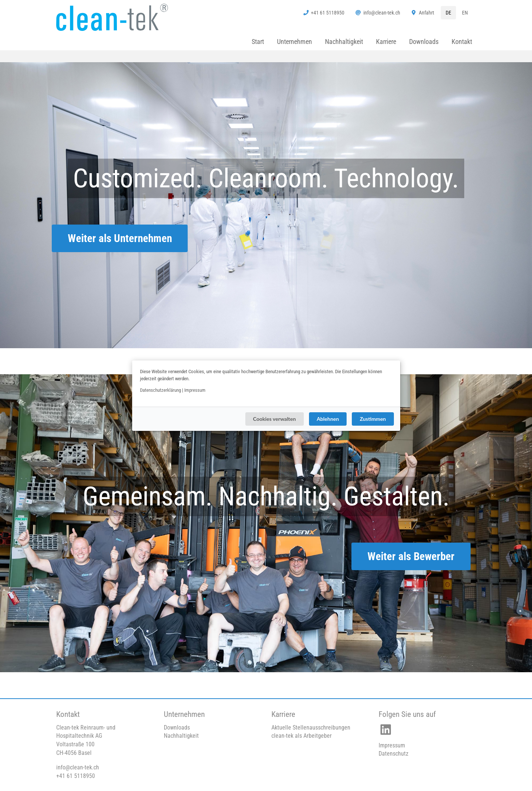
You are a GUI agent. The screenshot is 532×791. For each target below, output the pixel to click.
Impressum (195, 390)
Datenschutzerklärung (160, 390)
